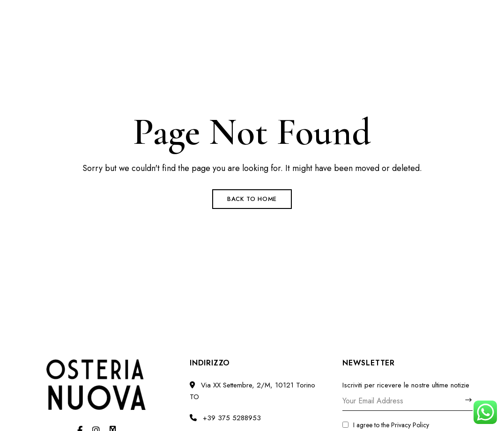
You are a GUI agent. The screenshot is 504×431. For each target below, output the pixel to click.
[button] (421, 74)
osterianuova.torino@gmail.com (424, 13)
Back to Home (252, 199)
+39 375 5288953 (328, 13)
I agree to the (386, 425)
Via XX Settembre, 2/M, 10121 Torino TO (93, 13)
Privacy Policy (410, 425)
